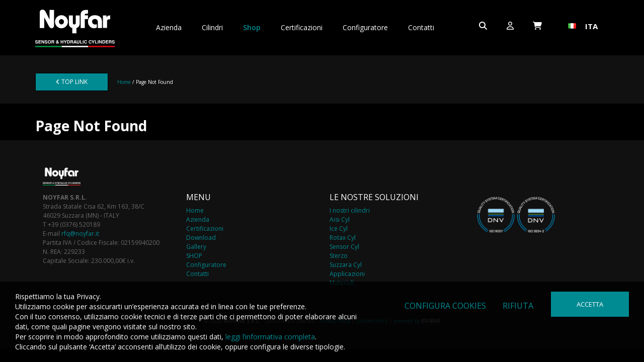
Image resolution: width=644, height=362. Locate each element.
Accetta (590, 304)
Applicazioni (347, 274)
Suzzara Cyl (346, 265)
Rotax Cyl (343, 238)
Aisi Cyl (340, 219)
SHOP (194, 256)
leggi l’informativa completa (270, 337)
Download (201, 238)
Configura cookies (445, 306)
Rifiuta (518, 306)
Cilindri (212, 27)
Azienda (169, 27)
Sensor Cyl (344, 247)
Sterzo (339, 256)
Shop (252, 27)
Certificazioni (302, 27)
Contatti (421, 27)
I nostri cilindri (350, 210)
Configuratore (365, 27)
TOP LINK (72, 82)
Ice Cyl (339, 229)
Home (124, 82)
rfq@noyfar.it (80, 234)
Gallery (196, 247)
